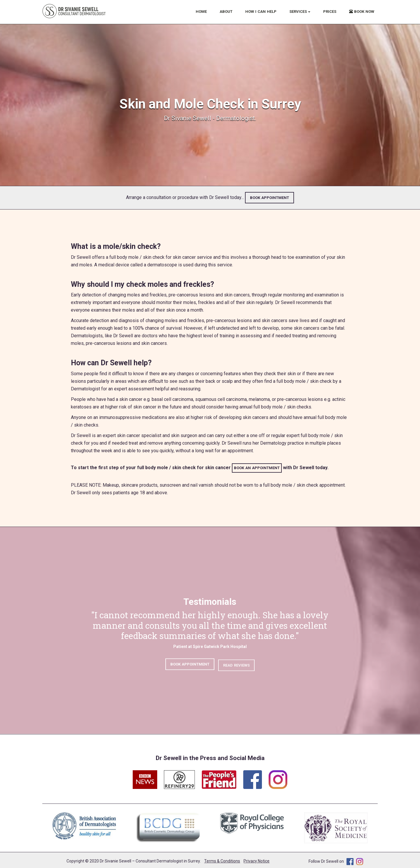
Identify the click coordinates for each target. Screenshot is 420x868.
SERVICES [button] (300, 12)
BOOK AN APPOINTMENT (257, 468)
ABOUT (226, 12)
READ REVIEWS (236, 669)
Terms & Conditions (222, 861)
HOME (201, 12)
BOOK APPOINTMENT (269, 198)
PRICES (330, 12)
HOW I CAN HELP (261, 12)
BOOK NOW (362, 12)
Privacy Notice (257, 861)
